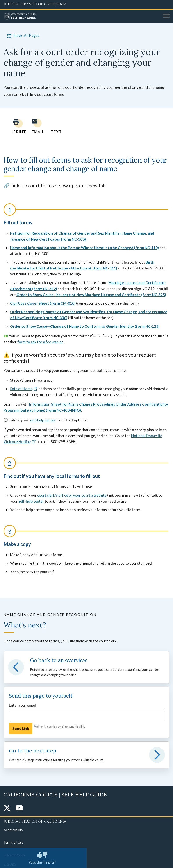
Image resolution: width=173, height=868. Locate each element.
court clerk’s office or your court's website (72, 495)
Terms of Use (13, 842)
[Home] (82, 16)
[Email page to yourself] (37, 126)
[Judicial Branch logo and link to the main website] (86, 4)
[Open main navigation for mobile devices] (166, 16)
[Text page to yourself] (55, 126)
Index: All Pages (22, 36)
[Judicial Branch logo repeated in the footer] (86, 821)
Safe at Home (24, 389)
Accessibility (13, 830)
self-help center (43, 420)
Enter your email (22, 705)
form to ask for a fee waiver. (40, 342)
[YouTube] (19, 808)
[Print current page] (17, 126)
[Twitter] (7, 808)
